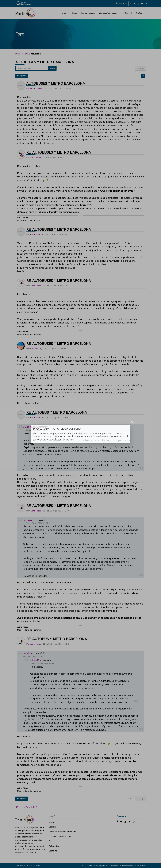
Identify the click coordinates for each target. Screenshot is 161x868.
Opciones (131, 799)
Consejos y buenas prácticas (83, 13)
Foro (51, 841)
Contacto (140, 13)
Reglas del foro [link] (140, 866)
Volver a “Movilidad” (26, 807)
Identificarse (121, 3)
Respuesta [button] (22, 76)
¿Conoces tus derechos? (109, 13)
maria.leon (35, 235)
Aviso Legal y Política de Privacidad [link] (106, 866)
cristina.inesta (37, 88)
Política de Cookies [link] (126, 866)
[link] (131, 3)
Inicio (18, 54)
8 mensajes (140, 68)
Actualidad (127, 13)
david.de (34, 349)
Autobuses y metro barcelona (45, 62)
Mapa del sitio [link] (87, 866)
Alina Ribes (36, 157)
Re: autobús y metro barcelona (57, 412)
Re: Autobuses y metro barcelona (59, 152)
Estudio (65, 13)
